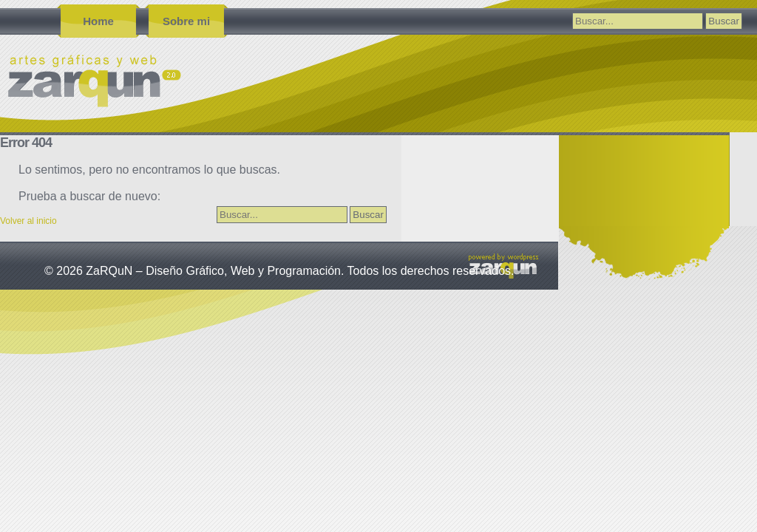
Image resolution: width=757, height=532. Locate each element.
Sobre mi (186, 21)
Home (98, 21)
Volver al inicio (28, 221)
